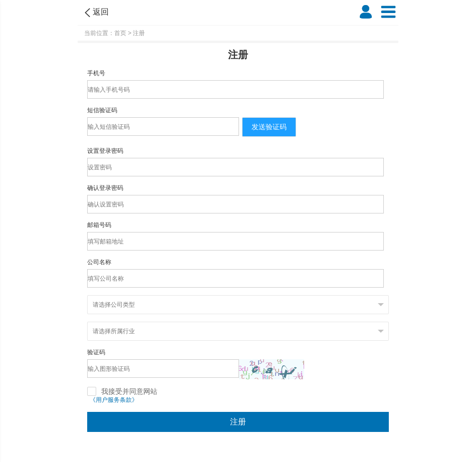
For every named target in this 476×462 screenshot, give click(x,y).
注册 (238, 422)
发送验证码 (269, 127)
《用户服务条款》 (114, 400)
